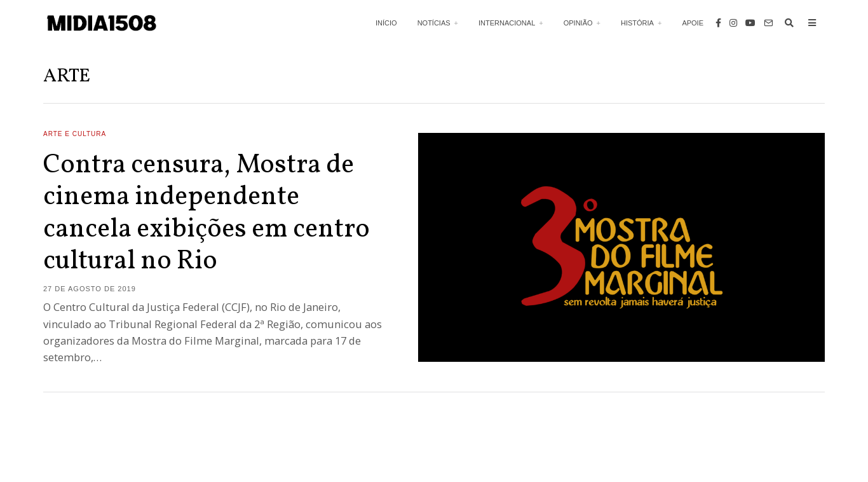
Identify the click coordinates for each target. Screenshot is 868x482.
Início (386, 23)
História (637, 23)
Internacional (507, 23)
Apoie (693, 23)
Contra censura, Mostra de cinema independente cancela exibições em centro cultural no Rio (207, 214)
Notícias (434, 23)
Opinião (578, 23)
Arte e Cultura (75, 134)
